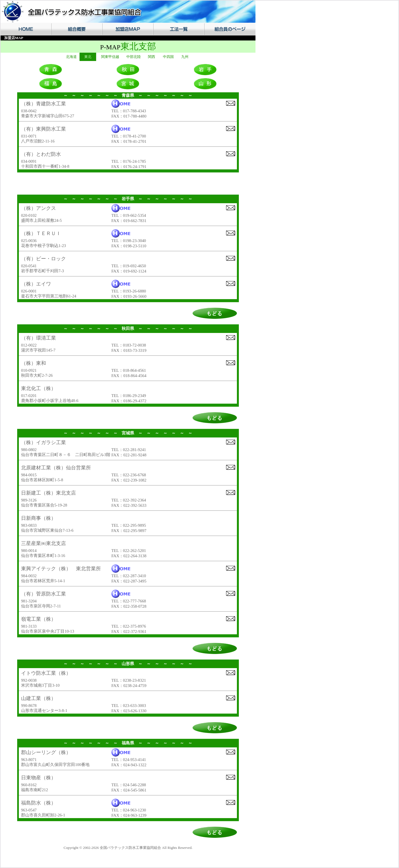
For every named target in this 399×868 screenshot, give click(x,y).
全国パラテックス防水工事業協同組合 (130, 848)
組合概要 (76, 29)
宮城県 (128, 433)
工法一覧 (178, 29)
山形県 (128, 664)
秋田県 (128, 329)
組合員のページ (230, 29)
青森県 (128, 95)
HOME (26, 29)
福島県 (128, 743)
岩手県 (128, 199)
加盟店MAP (127, 29)
